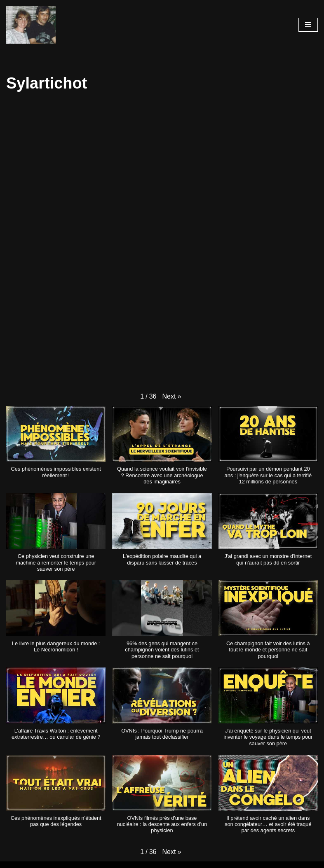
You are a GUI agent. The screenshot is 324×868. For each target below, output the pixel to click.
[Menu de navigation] (308, 25)
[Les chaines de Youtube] (31, 25)
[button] (171, 397)
